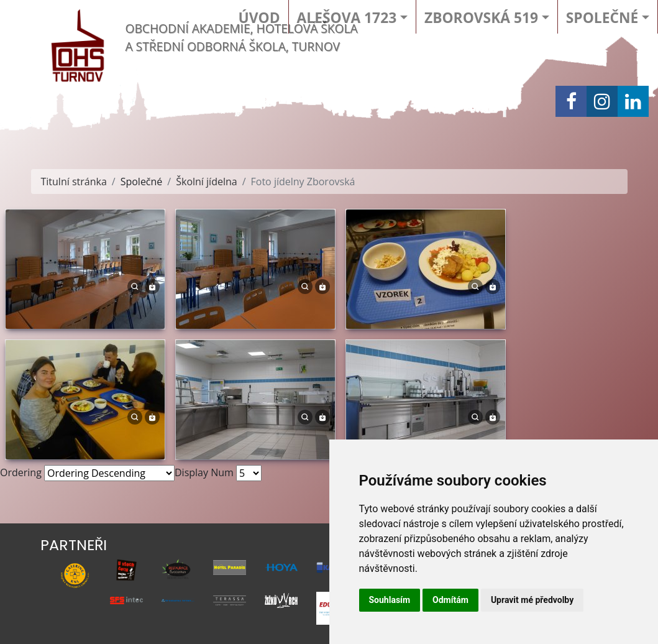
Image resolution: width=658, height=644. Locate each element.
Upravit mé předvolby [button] (532, 600)
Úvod (259, 18)
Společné (602, 18)
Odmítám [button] (450, 600)
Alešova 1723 (347, 18)
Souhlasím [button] (390, 600)
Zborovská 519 (481, 18)
